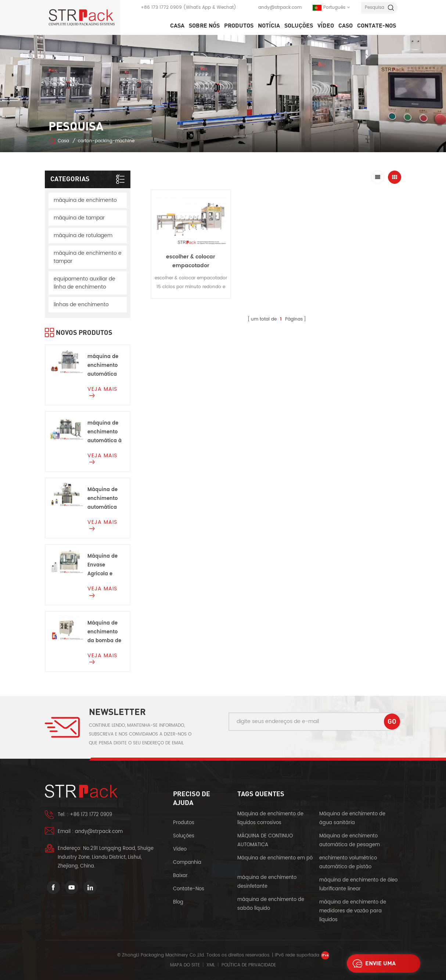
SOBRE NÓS (204, 26)
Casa (177, 26)
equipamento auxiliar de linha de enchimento (84, 283)
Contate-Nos (377, 26)
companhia (187, 863)
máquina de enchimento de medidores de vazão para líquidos (353, 911)
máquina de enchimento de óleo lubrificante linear (358, 885)
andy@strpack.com (280, 8)
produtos (184, 823)
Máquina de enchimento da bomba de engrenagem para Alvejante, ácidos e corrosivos (104, 632)
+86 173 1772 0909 (161, 8)
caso (346, 26)
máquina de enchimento (85, 200)
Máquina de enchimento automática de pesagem (350, 840)
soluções (299, 26)
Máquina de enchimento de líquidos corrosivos (270, 818)
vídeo (326, 26)
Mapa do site (185, 965)
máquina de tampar (79, 218)
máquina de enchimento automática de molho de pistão (103, 366)
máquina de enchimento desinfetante (267, 882)
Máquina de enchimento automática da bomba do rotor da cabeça (104, 499)
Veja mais (102, 391)
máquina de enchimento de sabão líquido (271, 904)
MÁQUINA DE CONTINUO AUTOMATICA (265, 840)
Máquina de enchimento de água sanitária (352, 818)
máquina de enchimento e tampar (88, 257)
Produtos (239, 26)
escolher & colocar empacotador (191, 261)
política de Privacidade (249, 965)
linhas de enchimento (81, 305)
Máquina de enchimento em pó (275, 858)
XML (211, 965)
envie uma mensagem (373, 963)
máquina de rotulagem (83, 235)
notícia (269, 26)
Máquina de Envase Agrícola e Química (102, 566)
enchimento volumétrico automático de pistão (348, 863)
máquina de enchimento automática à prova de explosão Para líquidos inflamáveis (105, 432)
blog (178, 902)
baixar (180, 876)
